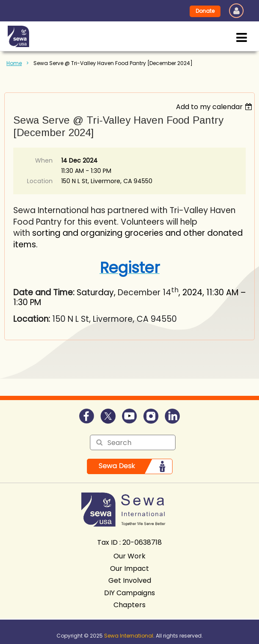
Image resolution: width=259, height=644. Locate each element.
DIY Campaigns (129, 593)
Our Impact (129, 568)
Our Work (129, 556)
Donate (205, 11)
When (44, 160)
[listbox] (215, 107)
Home (14, 63)
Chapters (129, 605)
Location (40, 181)
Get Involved (130, 580)
